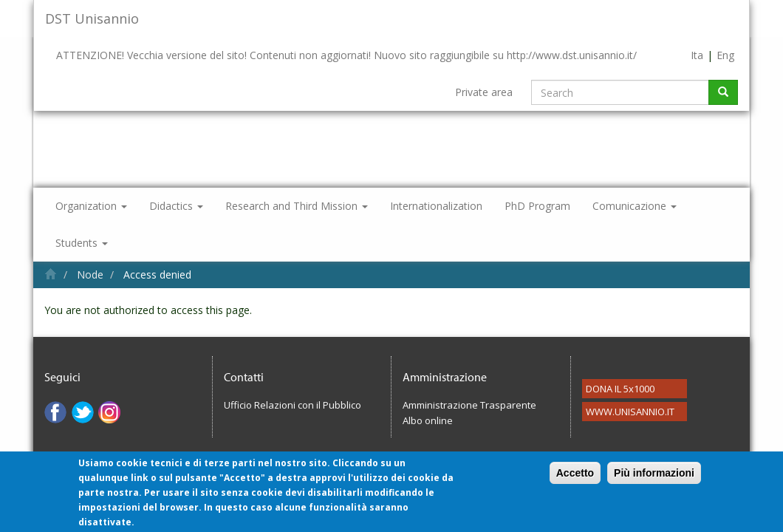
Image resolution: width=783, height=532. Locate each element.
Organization (91, 206)
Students (82, 243)
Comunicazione (635, 206)
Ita (697, 55)
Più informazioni (654, 480)
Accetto (575, 480)
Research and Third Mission (297, 206)
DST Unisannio (92, 18)
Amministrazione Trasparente (469, 405)
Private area (484, 92)
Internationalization (436, 206)
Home (51, 274)
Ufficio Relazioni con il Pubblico (293, 405)
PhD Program (537, 206)
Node (90, 274)
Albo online (428, 420)
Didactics (176, 206)
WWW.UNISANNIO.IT (630, 412)
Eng (725, 55)
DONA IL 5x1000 (620, 389)
